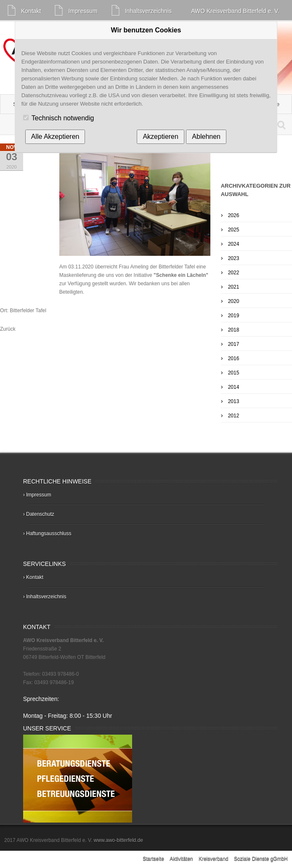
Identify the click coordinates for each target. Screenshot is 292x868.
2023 (234, 258)
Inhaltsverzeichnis (148, 11)
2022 (234, 273)
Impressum (83, 11)
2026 (234, 215)
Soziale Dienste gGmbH (261, 859)
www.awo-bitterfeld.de (118, 840)
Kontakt (31, 11)
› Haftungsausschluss (47, 534)
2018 (234, 330)
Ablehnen (206, 137)
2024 (234, 244)
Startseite (154, 859)
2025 (234, 230)
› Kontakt (33, 577)
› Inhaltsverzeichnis (45, 597)
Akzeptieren (161, 137)
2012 (234, 416)
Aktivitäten (182, 859)
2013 (234, 401)
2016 (234, 358)
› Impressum (37, 495)
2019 (234, 316)
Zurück (8, 329)
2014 (234, 387)
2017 (234, 344)
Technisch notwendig (63, 118)
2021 (234, 287)
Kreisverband (214, 859)
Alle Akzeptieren (55, 137)
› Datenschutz (39, 514)
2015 (234, 373)
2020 (234, 301)
